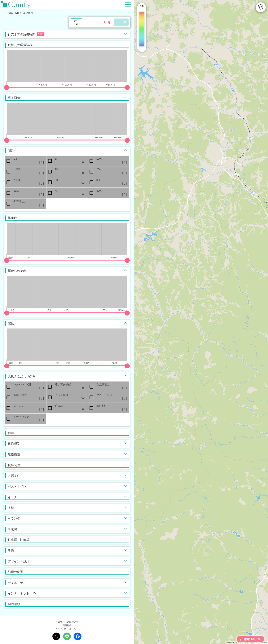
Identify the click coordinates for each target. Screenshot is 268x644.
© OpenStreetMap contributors (254, 642)
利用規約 (67, 625)
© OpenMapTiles (233, 642)
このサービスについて (67, 622)
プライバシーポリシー (67, 629)
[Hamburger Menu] (128, 4)
